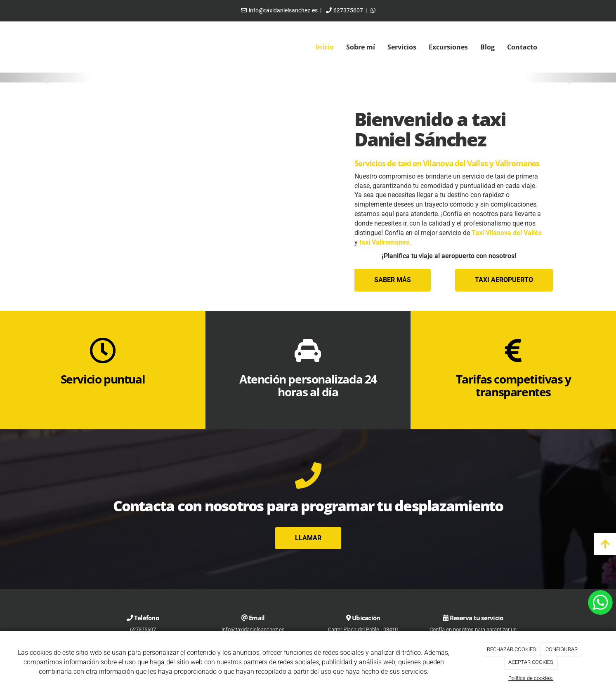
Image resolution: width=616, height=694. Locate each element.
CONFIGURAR (562, 649)
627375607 (348, 10)
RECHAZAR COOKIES (511, 649)
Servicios (402, 47)
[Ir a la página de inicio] (65, 47)
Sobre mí (361, 47)
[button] (46, 78)
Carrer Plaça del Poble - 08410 (363, 629)
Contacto (522, 47)
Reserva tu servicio (476, 618)
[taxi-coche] (208, 197)
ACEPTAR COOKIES (531, 662)
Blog (487, 47)
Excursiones (448, 47)
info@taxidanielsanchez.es (283, 10)
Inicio (325, 47)
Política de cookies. (531, 678)
